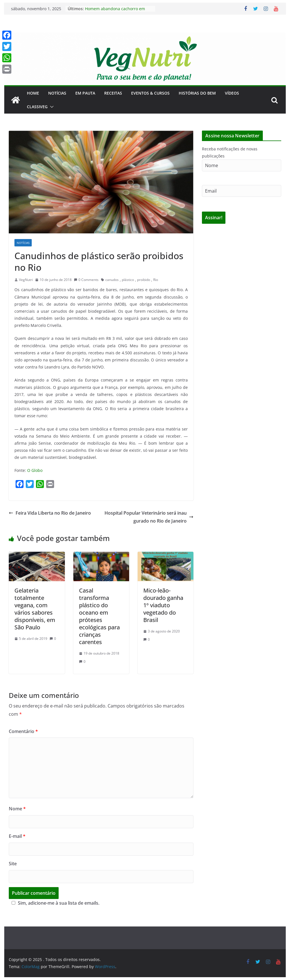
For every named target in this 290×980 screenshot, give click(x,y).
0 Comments (86, 280)
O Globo (35, 470)
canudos (112, 280)
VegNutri (26, 280)
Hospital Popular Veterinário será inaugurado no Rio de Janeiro (149, 517)
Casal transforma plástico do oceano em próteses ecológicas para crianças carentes (99, 616)
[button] (51, 107)
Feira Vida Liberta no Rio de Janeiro (50, 513)
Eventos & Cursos (150, 93)
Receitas (113, 93)
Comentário (23, 731)
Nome (17, 809)
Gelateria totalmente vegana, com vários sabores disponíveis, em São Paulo (35, 609)
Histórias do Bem (197, 93)
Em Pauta (85, 93)
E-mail (17, 836)
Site (13, 864)
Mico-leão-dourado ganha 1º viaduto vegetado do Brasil (163, 605)
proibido (144, 280)
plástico (128, 280)
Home (33, 93)
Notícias (57, 93)
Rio (156, 280)
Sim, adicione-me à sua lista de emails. (55, 903)
